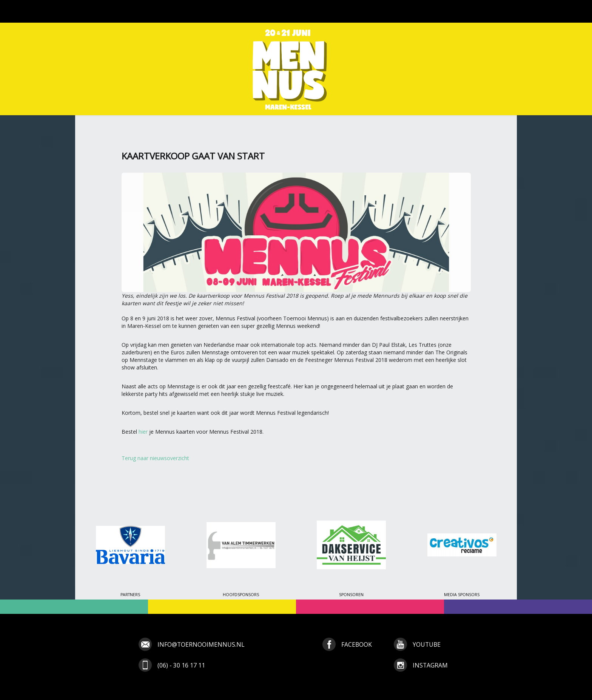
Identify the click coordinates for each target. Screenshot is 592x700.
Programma (225, 11)
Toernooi (178, 11)
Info (378, 11)
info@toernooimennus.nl (201, 644)
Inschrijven (310, 11)
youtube (427, 644)
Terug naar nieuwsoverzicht (155, 458)
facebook (357, 644)
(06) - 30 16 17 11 (181, 665)
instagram (430, 665)
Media (350, 11)
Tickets (267, 11)
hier (143, 432)
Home (107, 11)
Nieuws (140, 11)
